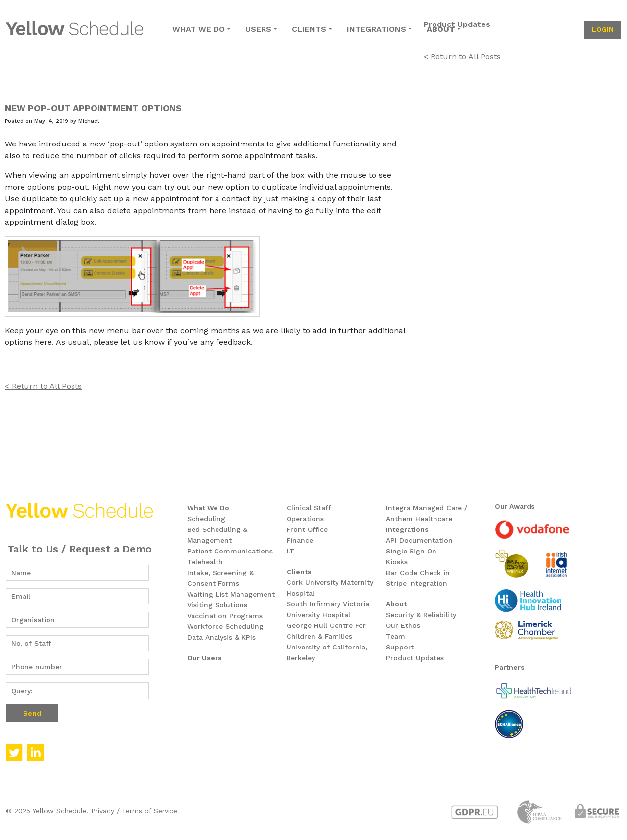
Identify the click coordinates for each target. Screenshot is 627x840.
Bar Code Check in (418, 573)
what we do (199, 29)
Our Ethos (403, 625)
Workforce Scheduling (225, 626)
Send (32, 713)
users (258, 29)
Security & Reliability (421, 615)
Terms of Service (150, 811)
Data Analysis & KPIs (221, 637)
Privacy (103, 811)
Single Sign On (411, 551)
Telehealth (205, 562)
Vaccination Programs (225, 616)
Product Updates (415, 658)
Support (400, 647)
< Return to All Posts (43, 386)
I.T (290, 551)
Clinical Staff (309, 508)
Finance (300, 540)
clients (309, 29)
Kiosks (397, 562)
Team (396, 636)
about (441, 29)
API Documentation (419, 540)
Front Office (307, 529)
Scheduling (206, 519)
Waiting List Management (231, 594)
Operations (305, 519)
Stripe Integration (417, 583)
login (603, 29)
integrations (376, 29)
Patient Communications (230, 551)
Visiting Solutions (217, 605)
